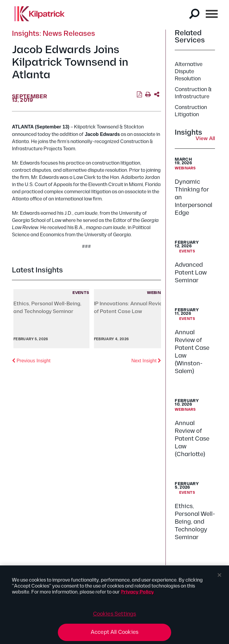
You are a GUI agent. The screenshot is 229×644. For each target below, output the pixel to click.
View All (205, 139)
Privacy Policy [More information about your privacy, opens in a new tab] (137, 592)
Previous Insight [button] (31, 360)
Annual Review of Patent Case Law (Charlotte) (192, 439)
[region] (114, 605)
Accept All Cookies (114, 632)
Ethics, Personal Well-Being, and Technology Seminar (195, 522)
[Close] (219, 575)
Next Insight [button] (146, 360)
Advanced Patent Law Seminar (191, 273)
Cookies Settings (115, 614)
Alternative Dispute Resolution (189, 72)
